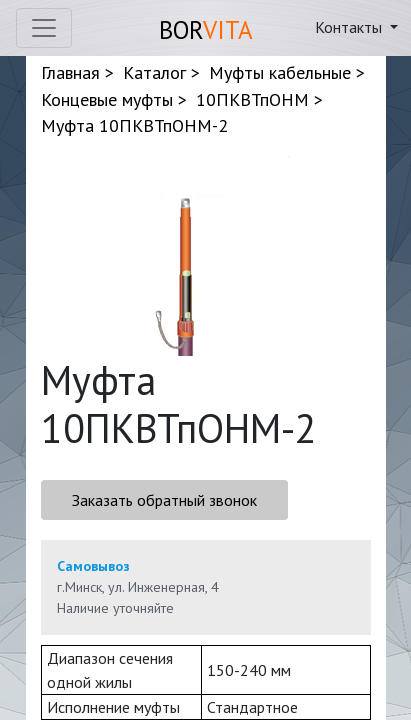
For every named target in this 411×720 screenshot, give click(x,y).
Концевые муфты (107, 99)
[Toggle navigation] (44, 28)
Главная (70, 72)
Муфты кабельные (280, 72)
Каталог (154, 72)
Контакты (350, 27)
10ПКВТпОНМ (252, 99)
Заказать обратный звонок (164, 500)
